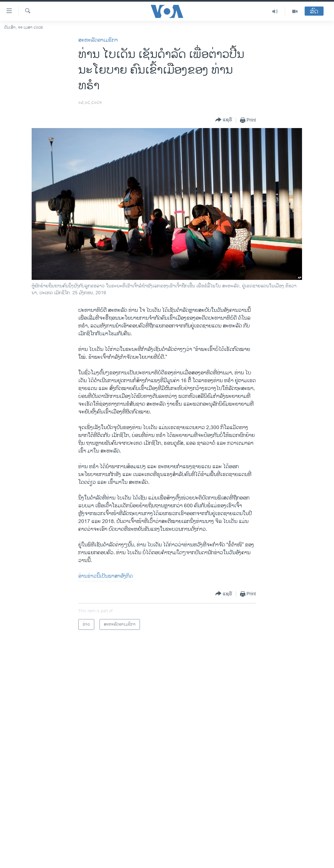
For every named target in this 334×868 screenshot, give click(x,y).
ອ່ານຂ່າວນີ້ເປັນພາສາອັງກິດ (106, 576)
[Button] (224, 120)
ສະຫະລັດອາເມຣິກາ (98, 40)
